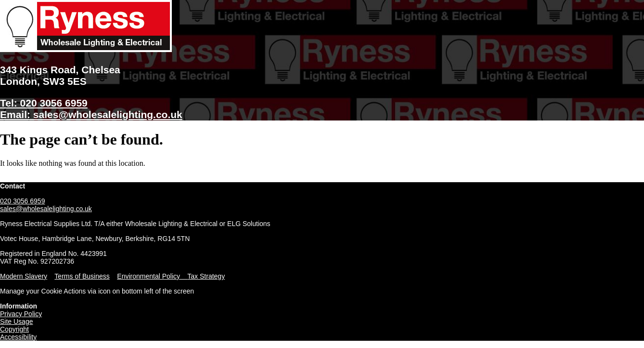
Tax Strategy (206, 276)
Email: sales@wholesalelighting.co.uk (91, 114)
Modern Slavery (24, 276)
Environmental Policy (152, 276)
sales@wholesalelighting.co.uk (46, 209)
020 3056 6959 (22, 201)
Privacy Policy (21, 314)
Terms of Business (82, 276)
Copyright (14, 329)
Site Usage (16, 321)
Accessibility (18, 337)
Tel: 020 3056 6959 (44, 103)
